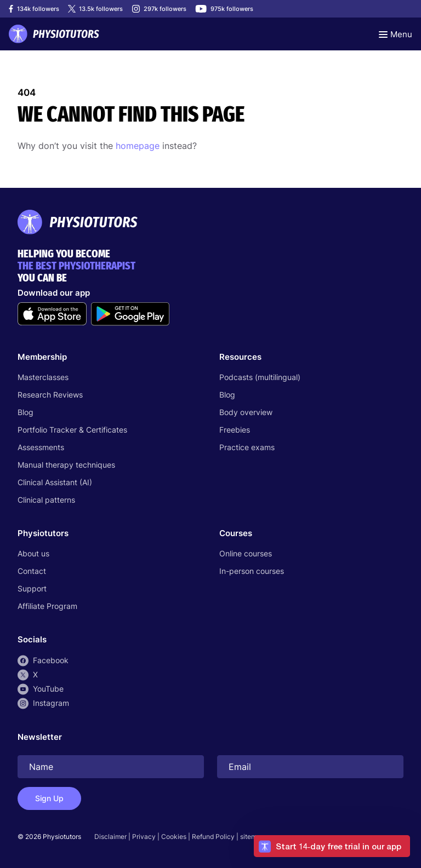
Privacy (144, 837)
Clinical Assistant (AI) (55, 482)
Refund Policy (213, 837)
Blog (25, 412)
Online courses (246, 553)
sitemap (252, 837)
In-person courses (252, 571)
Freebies (235, 430)
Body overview (246, 412)
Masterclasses (43, 377)
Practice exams (247, 447)
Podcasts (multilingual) (260, 377)
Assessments (41, 447)
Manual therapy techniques (66, 465)
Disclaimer (110, 837)
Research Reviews (50, 395)
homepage (138, 146)
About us (33, 553)
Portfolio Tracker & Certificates (72, 430)
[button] (332, 846)
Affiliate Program (47, 606)
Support (32, 588)
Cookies (174, 837)
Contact (32, 571)
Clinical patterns (46, 500)
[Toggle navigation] (396, 34)
